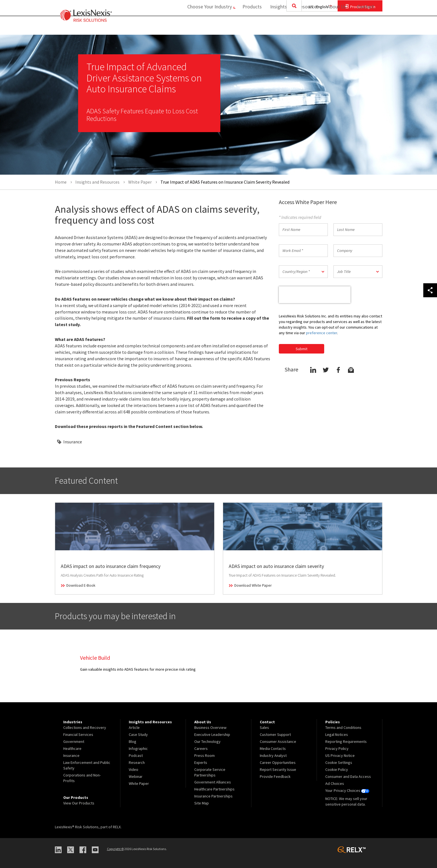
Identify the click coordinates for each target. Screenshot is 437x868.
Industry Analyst (273, 755)
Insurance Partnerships (213, 796)
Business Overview (210, 727)
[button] (303, 272)
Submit (302, 349)
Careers (201, 748)
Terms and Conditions (343, 727)
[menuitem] (250, 27)
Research (137, 762)
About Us (335, 27)
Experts (201, 762)
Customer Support (275, 734)
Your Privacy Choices (347, 790)
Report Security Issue (278, 769)
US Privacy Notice (340, 755)
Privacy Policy (337, 748)
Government (74, 741)
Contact (366, 27)
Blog (133, 741)
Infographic (138, 748)
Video (134, 769)
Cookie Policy (337, 769)
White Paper (139, 783)
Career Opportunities (278, 762)
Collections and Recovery (85, 727)
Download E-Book (81, 585)
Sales (264, 727)
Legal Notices (337, 734)
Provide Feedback (275, 776)
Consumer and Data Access (348, 776)
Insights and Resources (293, 27)
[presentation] (315, 295)
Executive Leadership (212, 734)
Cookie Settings (339, 762)
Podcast (136, 755)
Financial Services (78, 734)
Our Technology (207, 741)
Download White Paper (253, 585)
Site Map (202, 803)
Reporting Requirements (346, 741)
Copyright (115, 849)
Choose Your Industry (206, 27)
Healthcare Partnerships (214, 789)
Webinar (136, 776)
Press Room (205, 755)
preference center (322, 333)
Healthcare (72, 748)
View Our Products (79, 803)
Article (134, 727)
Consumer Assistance (278, 741)
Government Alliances (213, 782)
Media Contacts (273, 748)
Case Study (138, 734)
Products (250, 27)
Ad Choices (335, 783)
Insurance (73, 442)
